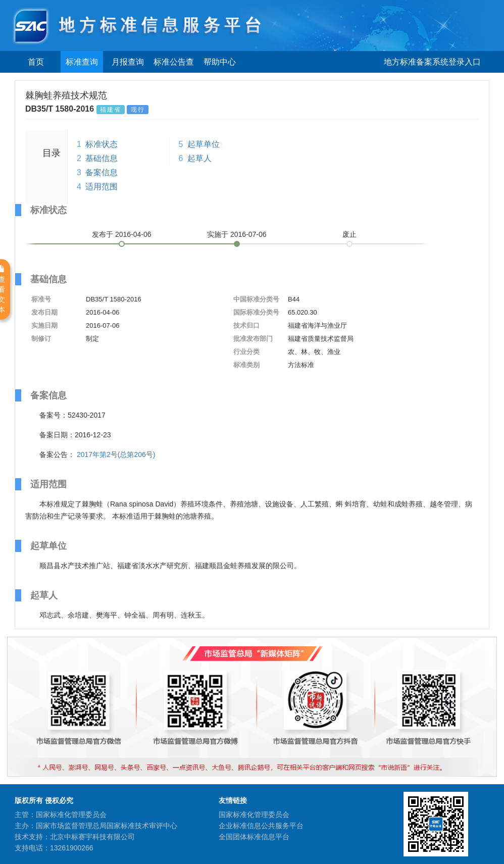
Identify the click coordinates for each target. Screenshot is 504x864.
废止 (349, 234)
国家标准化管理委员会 (254, 815)
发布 (122, 234)
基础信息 (102, 158)
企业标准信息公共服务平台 (261, 826)
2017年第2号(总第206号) (116, 454)
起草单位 (204, 144)
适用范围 (102, 187)
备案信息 (102, 172)
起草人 (199, 158)
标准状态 (102, 144)
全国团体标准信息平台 (254, 837)
